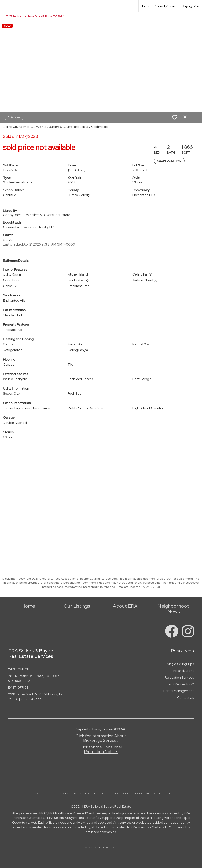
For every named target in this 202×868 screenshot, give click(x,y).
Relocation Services (179, 677)
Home (145, 6)
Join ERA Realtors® (180, 684)
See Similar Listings (169, 161)
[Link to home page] (5, 6)
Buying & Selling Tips (179, 664)
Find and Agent (182, 671)
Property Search (166, 6)
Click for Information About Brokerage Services (101, 738)
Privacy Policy (71, 793)
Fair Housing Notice (153, 793)
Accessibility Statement (110, 793)
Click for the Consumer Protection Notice (101, 749)
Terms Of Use (42, 793)
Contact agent (14, 117)
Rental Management (179, 691)
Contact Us (185, 698)
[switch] (175, 117)
